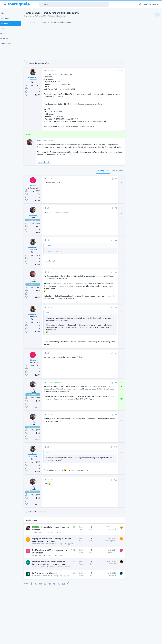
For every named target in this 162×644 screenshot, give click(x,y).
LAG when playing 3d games (50, 590)
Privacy (88, 641)
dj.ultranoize (42, 593)
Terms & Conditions (105, 641)
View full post (49, 164)
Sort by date (98, 173)
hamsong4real (105, 545)
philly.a (40, 535)
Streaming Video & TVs (135, 170)
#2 (110, 181)
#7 (110, 356)
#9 (110, 417)
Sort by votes (112, 173)
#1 (116, 71)
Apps (59, 16)
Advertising (54, 641)
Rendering (66, 16)
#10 (109, 450)
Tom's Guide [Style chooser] (141, 630)
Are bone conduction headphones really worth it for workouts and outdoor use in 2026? (142, 146)
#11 (109, 482)
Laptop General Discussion (136, 206)
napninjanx (35, 16)
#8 (110, 385)
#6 (110, 310)
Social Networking (133, 224)
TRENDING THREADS (130, 138)
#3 (110, 211)
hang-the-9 (106, 532)
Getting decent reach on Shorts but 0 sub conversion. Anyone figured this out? (143, 214)
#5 (110, 275)
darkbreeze (106, 576)
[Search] (71, 4)
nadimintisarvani (44, 551)
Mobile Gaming (132, 236)
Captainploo (42, 565)
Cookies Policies (72, 641)
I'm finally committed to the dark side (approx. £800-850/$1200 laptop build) (52, 576)
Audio (128, 155)
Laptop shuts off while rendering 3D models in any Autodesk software (49, 546)
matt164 (41, 581)
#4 (110, 243)
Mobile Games (136, 229)
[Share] (113, 71)
